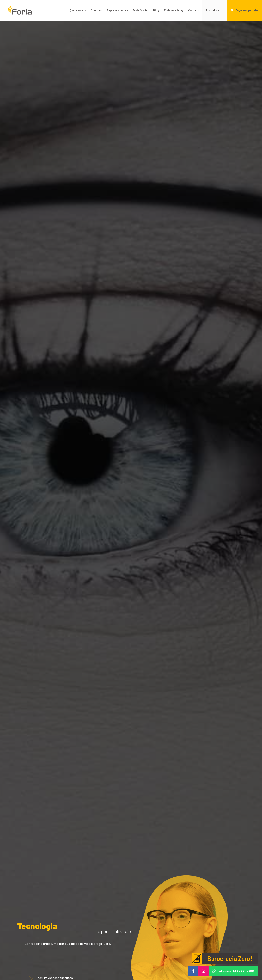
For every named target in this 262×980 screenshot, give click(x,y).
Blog (156, 10)
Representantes (117, 10)
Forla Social (141, 10)
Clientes (96, 10)
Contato (194, 10)
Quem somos (78, 10)
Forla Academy (174, 10)
